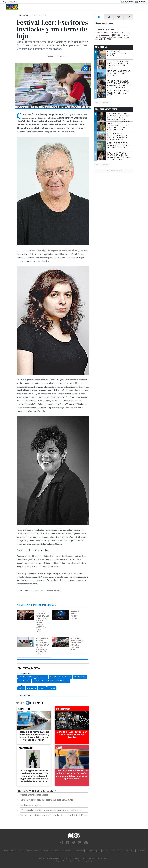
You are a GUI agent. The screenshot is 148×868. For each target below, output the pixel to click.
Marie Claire (32, 851)
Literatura (32, 688)
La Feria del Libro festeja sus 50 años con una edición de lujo (77, 644)
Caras (21, 851)
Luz (112, 851)
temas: (20, 685)
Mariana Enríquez (26, 677)
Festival (52, 688)
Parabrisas (79, 851)
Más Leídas (101, 47)
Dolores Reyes (63, 681)
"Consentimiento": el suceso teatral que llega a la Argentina (47, 800)
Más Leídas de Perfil (106, 109)
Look (104, 851)
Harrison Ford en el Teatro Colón (76, 615)
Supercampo (93, 851)
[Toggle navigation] (4, 7)
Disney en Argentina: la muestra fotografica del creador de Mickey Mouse (54, 815)
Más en (30, 703)
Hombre (56, 851)
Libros (21, 688)
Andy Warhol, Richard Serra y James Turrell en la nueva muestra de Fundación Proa (43, 646)
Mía (119, 851)
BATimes (140, 851)
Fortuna (45, 851)
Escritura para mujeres (30, 805)
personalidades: (25, 673)
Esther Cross (80, 677)
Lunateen (128, 851)
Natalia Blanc (24, 681)
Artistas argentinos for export (34, 795)
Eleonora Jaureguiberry (43, 681)
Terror (42, 688)
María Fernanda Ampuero (61, 677)
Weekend (67, 851)
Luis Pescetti (42, 677)
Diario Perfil (9, 851)
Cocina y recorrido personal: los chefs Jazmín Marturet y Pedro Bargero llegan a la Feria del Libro (43, 621)
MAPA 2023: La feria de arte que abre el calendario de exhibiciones (50, 810)
